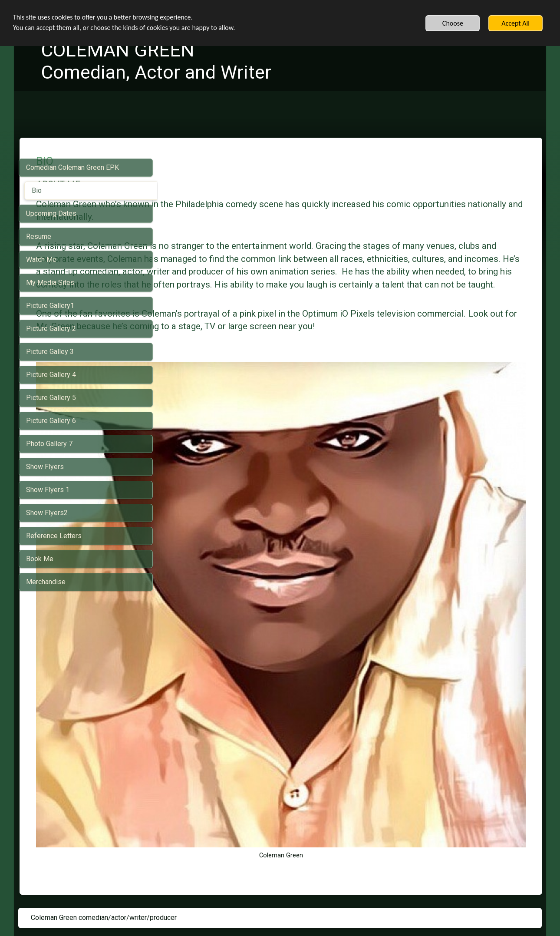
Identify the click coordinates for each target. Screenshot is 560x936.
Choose (453, 23)
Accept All (516, 23)
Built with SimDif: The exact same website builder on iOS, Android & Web (277, 907)
